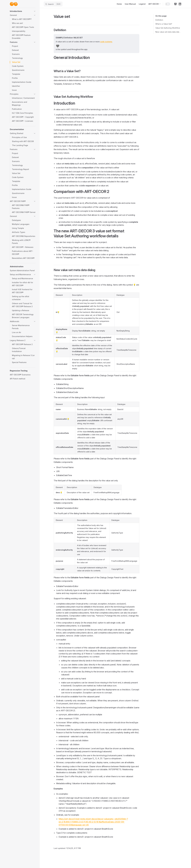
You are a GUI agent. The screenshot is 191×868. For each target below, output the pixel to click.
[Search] (53, 4)
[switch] (168, 4)
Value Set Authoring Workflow (168, 28)
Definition (159, 20)
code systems (106, 42)
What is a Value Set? (164, 24)
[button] (35, 11)
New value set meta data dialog (168, 32)
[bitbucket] (175, 4)
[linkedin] (180, 4)
